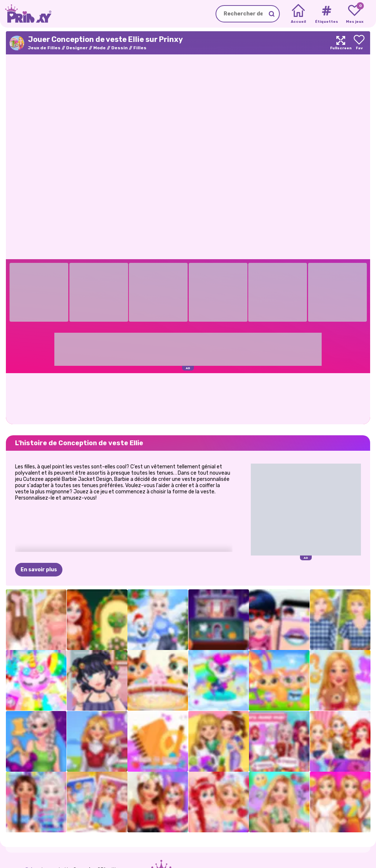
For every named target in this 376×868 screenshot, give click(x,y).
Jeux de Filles (44, 48)
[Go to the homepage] (26, 14)
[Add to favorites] (359, 43)
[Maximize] (341, 43)
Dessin (120, 48)
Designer (77, 48)
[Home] (298, 14)
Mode (100, 48)
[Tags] (326, 14)
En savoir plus (39, 570)
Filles (140, 48)
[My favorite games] (355, 14)
